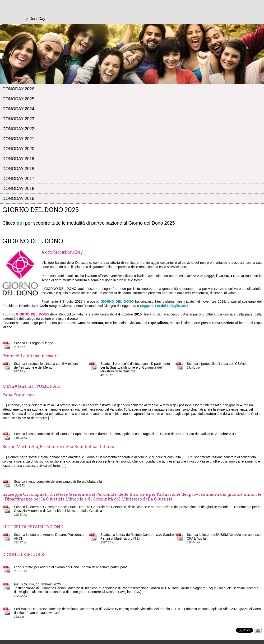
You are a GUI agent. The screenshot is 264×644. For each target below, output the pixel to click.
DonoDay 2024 (18, 109)
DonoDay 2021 (18, 139)
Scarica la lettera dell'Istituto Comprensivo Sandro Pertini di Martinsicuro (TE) (137, 537)
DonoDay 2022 (18, 129)
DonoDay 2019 (18, 159)
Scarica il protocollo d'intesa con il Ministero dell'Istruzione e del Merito (46, 366)
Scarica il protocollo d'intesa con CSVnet (217, 364)
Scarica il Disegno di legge (34, 343)
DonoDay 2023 (18, 119)
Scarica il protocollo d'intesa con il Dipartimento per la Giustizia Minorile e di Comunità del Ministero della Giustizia (135, 367)
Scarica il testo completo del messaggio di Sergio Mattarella (58, 482)
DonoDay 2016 (18, 189)
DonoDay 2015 (18, 199)
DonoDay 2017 (18, 179)
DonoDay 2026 (18, 89)
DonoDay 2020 (18, 149)
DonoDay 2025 (18, 99)
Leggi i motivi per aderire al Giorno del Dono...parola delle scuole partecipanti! (71, 567)
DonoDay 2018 (18, 169)
